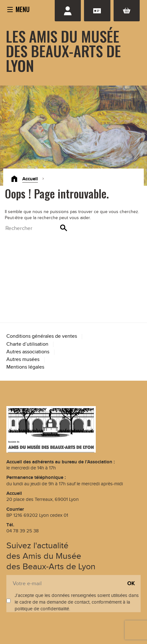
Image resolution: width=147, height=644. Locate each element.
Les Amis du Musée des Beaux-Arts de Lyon (63, 51)
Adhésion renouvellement (97, 11)
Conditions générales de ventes (42, 336)
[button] (18, 9)
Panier (127, 11)
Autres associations (28, 352)
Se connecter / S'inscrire (68, 11)
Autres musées (23, 360)
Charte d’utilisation (27, 344)
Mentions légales (25, 367)
